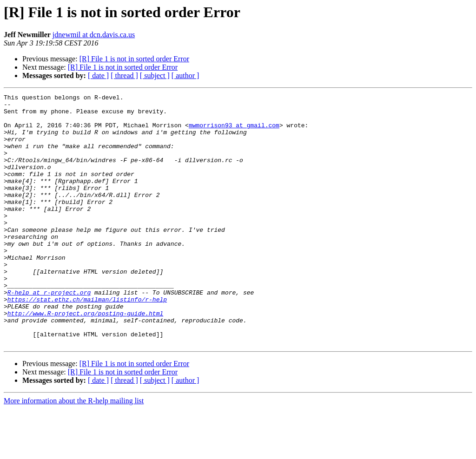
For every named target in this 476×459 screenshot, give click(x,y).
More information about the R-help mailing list (74, 451)
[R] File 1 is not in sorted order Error (134, 59)
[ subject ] (155, 75)
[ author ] (185, 75)
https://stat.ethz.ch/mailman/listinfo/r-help (87, 341)
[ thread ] (124, 75)
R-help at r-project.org (49, 333)
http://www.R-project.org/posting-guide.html (85, 358)
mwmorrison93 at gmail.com (234, 132)
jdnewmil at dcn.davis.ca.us (94, 35)
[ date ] (98, 75)
